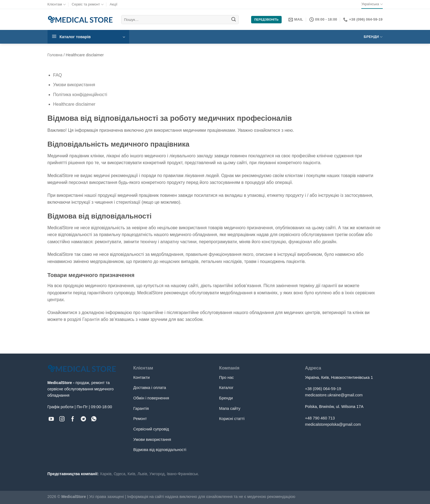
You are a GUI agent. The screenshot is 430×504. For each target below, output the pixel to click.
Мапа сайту (230, 408)
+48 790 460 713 (320, 418)
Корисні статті (232, 419)
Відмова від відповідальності (160, 450)
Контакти (142, 377)
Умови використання (74, 85)
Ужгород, (158, 474)
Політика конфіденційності (80, 95)
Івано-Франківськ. (183, 474)
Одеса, (120, 474)
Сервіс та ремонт (88, 5)
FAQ (57, 75)
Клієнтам (57, 5)
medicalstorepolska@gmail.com (333, 424)
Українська (372, 4)
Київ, (132, 474)
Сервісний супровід (151, 429)
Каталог (226, 388)
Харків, (106, 474)
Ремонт (140, 419)
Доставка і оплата (150, 388)
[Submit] (234, 20)
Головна (55, 55)
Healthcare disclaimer (74, 104)
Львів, (143, 474)
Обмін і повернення (151, 398)
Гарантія (91, 319)
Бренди (373, 37)
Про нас (227, 377)
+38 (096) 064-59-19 (323, 389)
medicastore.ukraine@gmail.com (334, 395)
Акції (113, 4)
